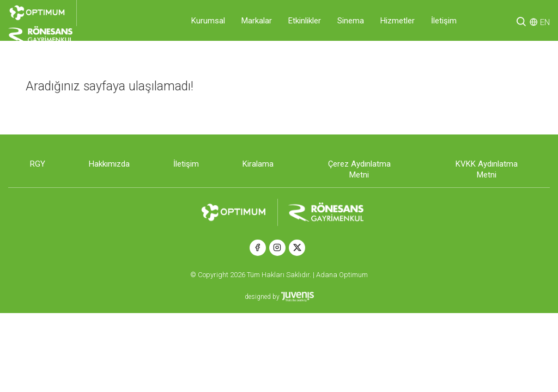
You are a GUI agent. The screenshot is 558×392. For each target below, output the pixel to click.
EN (545, 22)
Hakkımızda (109, 164)
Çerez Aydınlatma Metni (359, 169)
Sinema (351, 21)
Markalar (257, 21)
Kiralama (258, 164)
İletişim (444, 21)
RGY (38, 164)
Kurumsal (208, 21)
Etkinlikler (305, 21)
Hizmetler (398, 21)
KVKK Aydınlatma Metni (487, 169)
